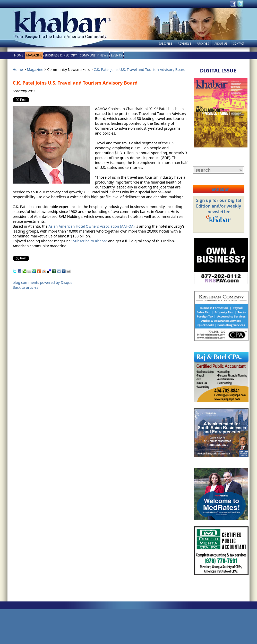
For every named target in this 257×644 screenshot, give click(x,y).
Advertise (185, 44)
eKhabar (220, 189)
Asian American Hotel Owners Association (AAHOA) (91, 226)
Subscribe (165, 44)
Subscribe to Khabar (90, 241)
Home (19, 55)
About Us (221, 44)
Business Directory (61, 55)
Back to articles (25, 287)
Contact (239, 44)
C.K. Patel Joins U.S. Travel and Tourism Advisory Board (140, 69)
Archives (203, 44)
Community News (94, 55)
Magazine (34, 55)
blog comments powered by (42, 282)
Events (117, 55)
